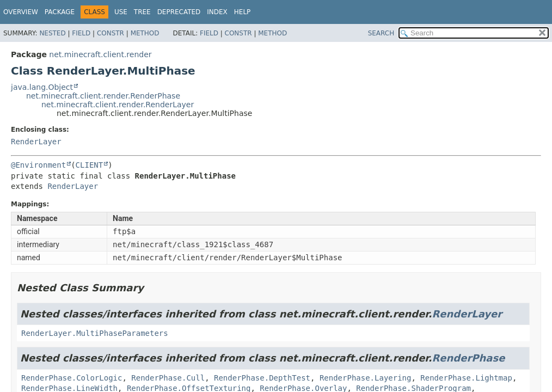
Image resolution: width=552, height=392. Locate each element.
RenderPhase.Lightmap (466, 378)
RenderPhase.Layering (366, 378)
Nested (52, 33)
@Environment (38, 165)
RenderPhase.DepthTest (262, 378)
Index (217, 12)
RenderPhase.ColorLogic (72, 378)
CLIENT (90, 165)
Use (121, 12)
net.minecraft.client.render (100, 54)
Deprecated (179, 12)
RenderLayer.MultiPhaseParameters (95, 333)
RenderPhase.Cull (168, 378)
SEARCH (381, 33)
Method (145, 33)
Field (81, 33)
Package (60, 12)
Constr (111, 33)
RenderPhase (469, 358)
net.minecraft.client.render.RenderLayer (118, 105)
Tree (142, 12)
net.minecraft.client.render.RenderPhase (103, 96)
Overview (21, 12)
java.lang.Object (42, 87)
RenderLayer (36, 142)
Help (243, 12)
